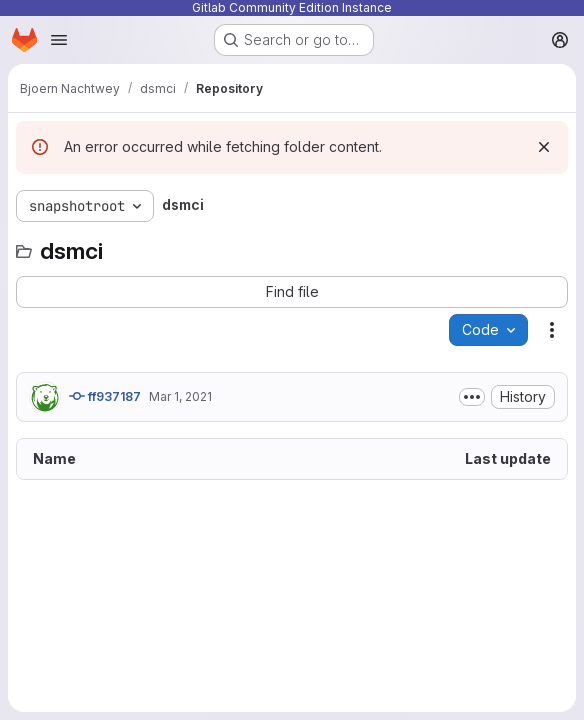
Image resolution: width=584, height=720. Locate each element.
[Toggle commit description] (472, 397)
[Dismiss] (544, 147)
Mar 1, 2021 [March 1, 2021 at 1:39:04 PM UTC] (180, 396)
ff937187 (105, 396)
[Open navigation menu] (59, 40)
